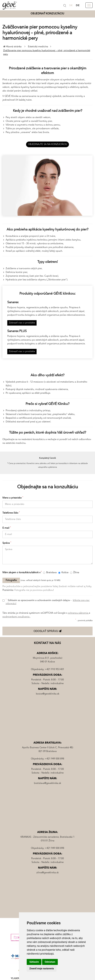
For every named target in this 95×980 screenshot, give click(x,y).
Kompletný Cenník (47, 458)
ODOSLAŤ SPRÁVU (47, 631)
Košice (63, 573)
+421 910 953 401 (55, 669)
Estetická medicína (38, 47)
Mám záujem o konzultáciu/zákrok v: (22, 572)
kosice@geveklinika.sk (48, 694)
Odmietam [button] (50, 962)
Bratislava (50, 573)
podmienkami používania (16, 617)
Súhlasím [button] (34, 962)
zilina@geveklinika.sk (47, 873)
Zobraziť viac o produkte (22, 323)
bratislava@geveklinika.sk (47, 783)
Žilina (75, 573)
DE (78, 6)
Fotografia (11, 580)
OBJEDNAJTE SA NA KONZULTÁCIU (47, 144)
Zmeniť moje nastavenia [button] (42, 969)
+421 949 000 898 (55, 759)
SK (71, 6)
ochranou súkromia (78, 613)
